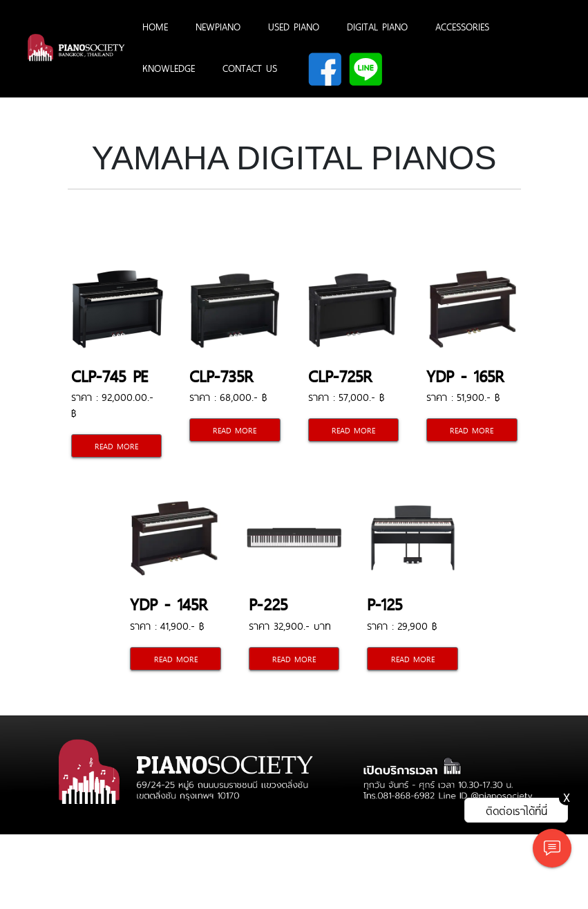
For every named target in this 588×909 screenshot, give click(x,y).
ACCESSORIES (462, 26)
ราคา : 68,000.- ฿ (228, 396)
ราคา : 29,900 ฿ (402, 625)
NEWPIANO (218, 26)
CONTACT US (250, 68)
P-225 (268, 603)
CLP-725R (340, 375)
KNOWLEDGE (169, 68)
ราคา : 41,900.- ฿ (167, 625)
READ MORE (116, 446)
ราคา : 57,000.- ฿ (346, 396)
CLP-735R (221, 375)
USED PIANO (294, 26)
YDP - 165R (465, 375)
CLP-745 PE (109, 375)
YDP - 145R (169, 603)
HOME (155, 26)
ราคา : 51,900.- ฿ (463, 396)
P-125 (385, 603)
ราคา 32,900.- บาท (290, 625)
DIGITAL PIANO (377, 26)
